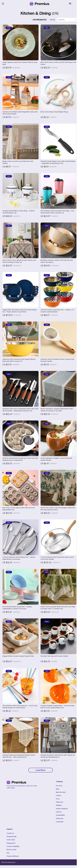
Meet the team (61, 794)
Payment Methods (13, 859)
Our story (59, 787)
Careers (59, 797)
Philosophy (60, 820)
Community (60, 824)
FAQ (8, 855)
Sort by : (53, 21)
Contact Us (10, 835)
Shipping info (11, 845)
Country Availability (13, 849)
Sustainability (60, 817)
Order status (11, 842)
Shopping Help (12, 839)
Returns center (12, 852)
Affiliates (59, 807)
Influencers (60, 804)
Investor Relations (62, 810)
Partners (59, 814)
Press (58, 800)
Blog (57, 790)
